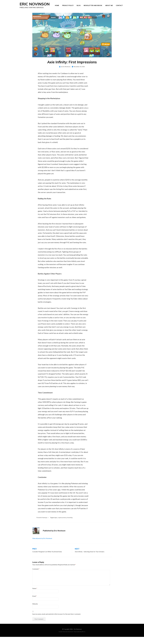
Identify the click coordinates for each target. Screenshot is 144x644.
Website (35, 611)
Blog (79, 9)
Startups (45, 525)
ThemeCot (70, 639)
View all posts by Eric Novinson (42, 545)
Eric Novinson (78, 636)
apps (56, 525)
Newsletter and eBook (93, 9)
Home (57, 9)
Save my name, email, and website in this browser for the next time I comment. (57, 621)
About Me (109, 9)
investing (70, 525)
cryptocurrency (62, 525)
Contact (119, 9)
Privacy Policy (68, 9)
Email (35, 603)
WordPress (82, 639)
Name (35, 596)
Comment (36, 576)
